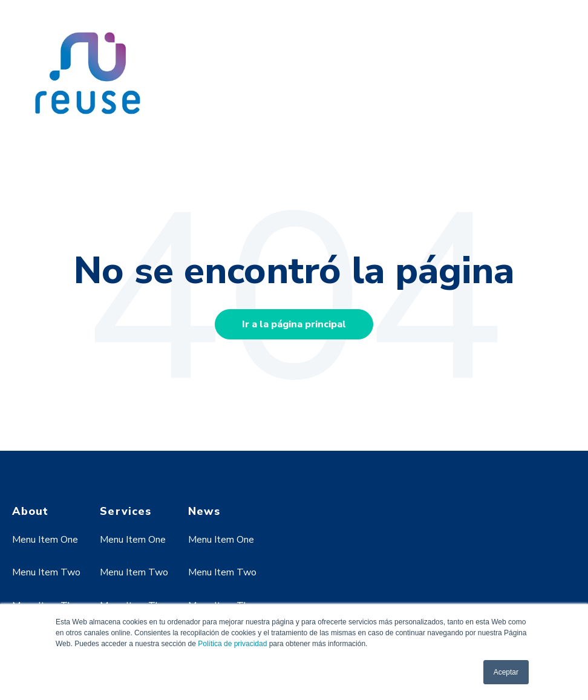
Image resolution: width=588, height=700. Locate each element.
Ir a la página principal (294, 324)
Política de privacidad (232, 644)
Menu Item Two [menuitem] (46, 572)
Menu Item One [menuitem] (45, 540)
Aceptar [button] (506, 672)
